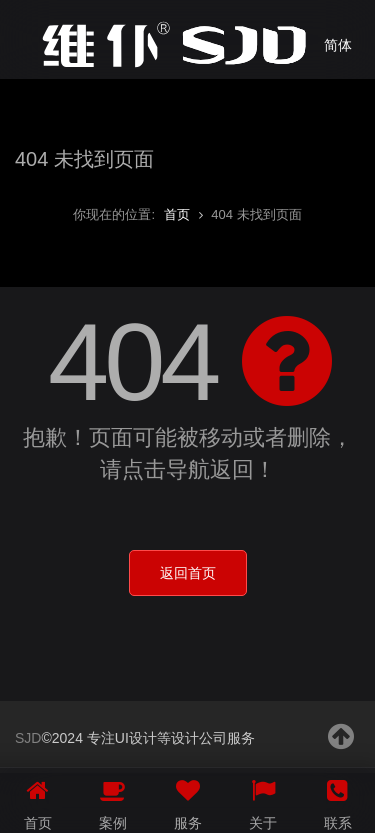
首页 (177, 214)
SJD (28, 738)
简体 (338, 45)
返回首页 (188, 573)
